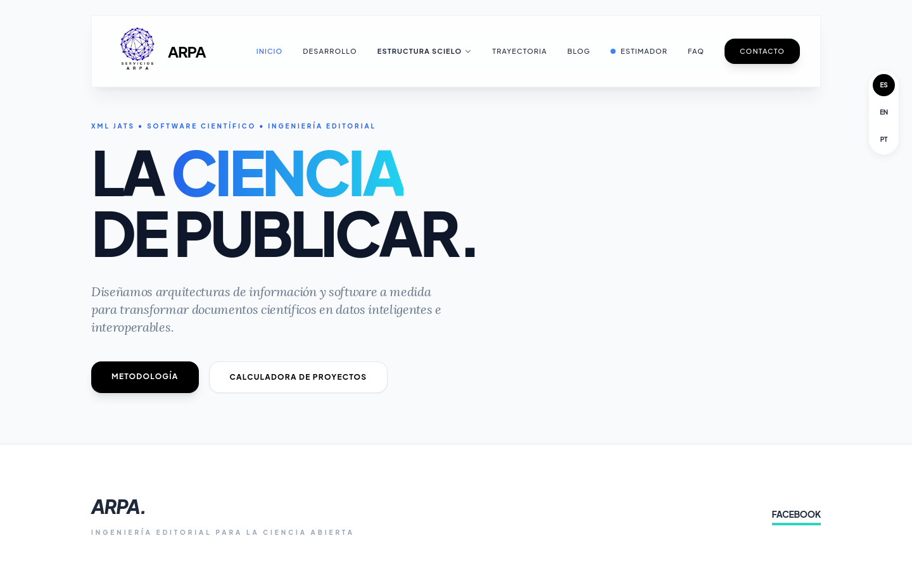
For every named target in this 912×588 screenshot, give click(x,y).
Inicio (270, 51)
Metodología (145, 376)
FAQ (696, 51)
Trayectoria (519, 51)
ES (884, 85)
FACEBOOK (796, 514)
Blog (579, 51)
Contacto (762, 51)
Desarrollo (330, 51)
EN (884, 112)
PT (884, 139)
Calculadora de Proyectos (299, 377)
